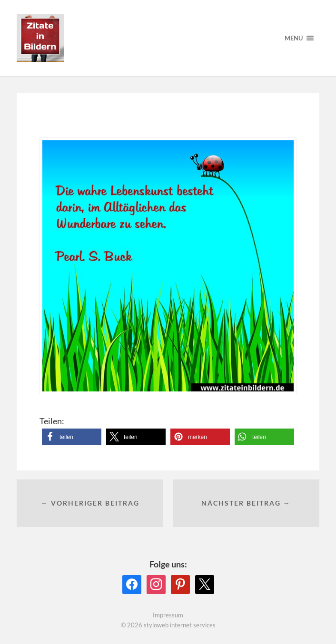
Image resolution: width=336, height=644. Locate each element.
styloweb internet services (180, 625)
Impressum (168, 615)
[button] (72, 437)
